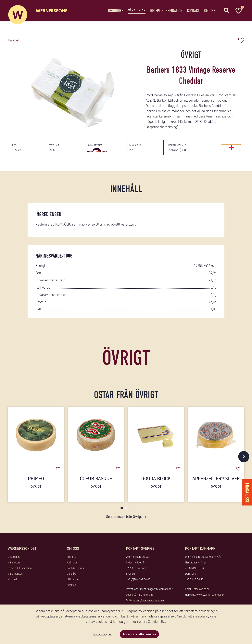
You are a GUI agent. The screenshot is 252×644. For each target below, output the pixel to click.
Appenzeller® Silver (216, 484)
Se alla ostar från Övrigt (124, 519)
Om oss (210, 11)
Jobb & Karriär (76, 570)
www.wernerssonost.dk (210, 597)
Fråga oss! (247, 491)
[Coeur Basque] (96, 435)
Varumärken (15, 576)
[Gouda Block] (156, 435)
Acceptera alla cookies (139, 634)
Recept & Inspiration (166, 11)
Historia (71, 559)
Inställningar (102, 634)
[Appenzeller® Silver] (216, 435)
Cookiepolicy (157, 622)
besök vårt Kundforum (139, 597)
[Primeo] (36, 435)
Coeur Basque (96, 484)
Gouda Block (156, 484)
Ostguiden (116, 11)
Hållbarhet (73, 582)
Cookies (71, 587)
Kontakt (193, 11)
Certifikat (72, 576)
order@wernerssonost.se (149, 603)
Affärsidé (72, 565)
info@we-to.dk (201, 591)
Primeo (36, 484)
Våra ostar (137, 11)
